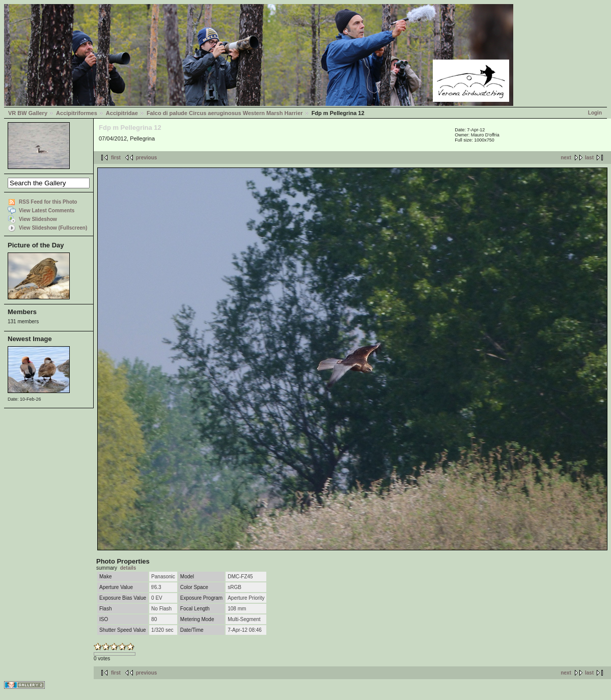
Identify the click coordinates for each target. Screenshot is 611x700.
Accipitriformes (77, 113)
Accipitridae (122, 113)
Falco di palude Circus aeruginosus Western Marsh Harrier (225, 113)
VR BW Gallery (28, 113)
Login (595, 113)
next (566, 158)
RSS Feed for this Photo (48, 202)
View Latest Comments (47, 211)
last (589, 158)
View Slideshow (38, 219)
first (116, 158)
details (128, 568)
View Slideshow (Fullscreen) (53, 228)
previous (147, 158)
